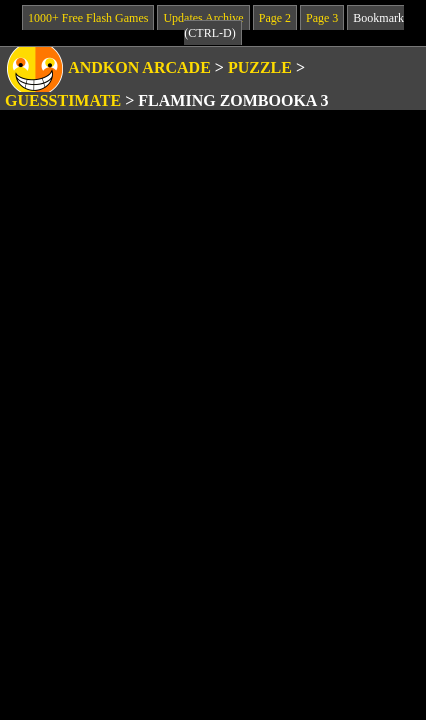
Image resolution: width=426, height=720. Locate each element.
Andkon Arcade (139, 67)
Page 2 (275, 18)
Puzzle (260, 67)
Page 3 (322, 18)
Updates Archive (203, 18)
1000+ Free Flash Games (88, 18)
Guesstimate (63, 100)
